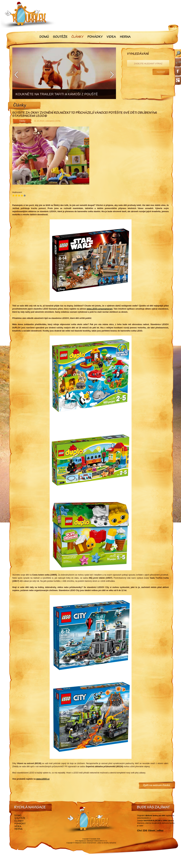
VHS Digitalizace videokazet (84, 841)
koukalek (94, 839)
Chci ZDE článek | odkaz (150, 831)
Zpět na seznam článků (157, 786)
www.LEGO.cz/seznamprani (100, 309)
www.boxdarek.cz (144, 818)
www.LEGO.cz (43, 779)
